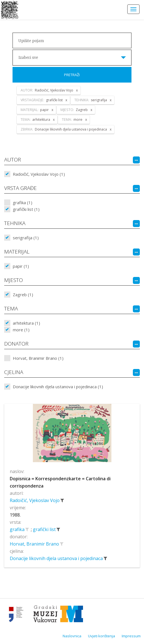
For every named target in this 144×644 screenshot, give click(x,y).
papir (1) (21, 266)
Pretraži (72, 75)
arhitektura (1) (26, 323)
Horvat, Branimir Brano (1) (38, 358)
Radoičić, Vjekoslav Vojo (35, 500)
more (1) (21, 330)
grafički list (45, 529)
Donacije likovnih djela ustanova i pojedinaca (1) (58, 387)
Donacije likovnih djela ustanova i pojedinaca (57, 558)
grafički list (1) (26, 209)
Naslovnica (72, 636)
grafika (18, 529)
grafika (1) (23, 202)
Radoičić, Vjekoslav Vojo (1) (39, 174)
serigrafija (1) (26, 238)
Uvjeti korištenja (102, 636)
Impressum (131, 636)
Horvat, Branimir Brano (35, 544)
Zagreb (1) (23, 295)
